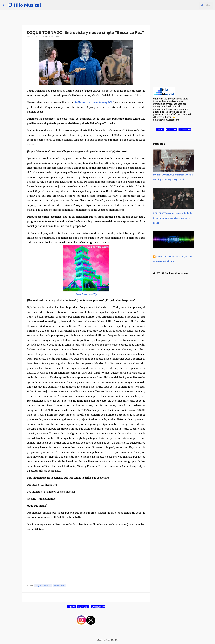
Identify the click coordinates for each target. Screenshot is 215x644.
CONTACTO (98, 607)
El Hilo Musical (25, 5)
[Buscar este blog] (197, 5)
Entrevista (59, 586)
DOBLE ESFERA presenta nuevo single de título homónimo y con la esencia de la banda (173, 218)
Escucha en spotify (86, 294)
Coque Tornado (43, 586)
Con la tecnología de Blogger (107, 634)
